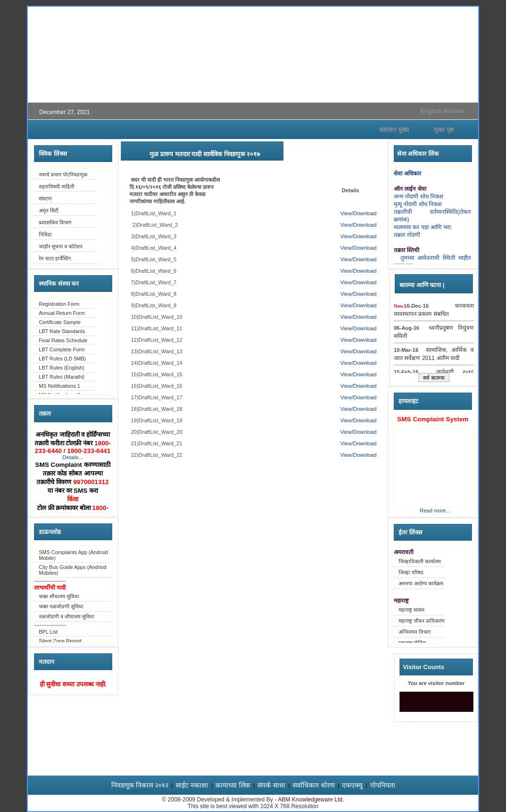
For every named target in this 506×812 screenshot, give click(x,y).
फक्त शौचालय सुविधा (59, 596)
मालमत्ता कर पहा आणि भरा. (423, 227)
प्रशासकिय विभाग (55, 222)
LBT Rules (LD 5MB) (62, 359)
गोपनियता (383, 785)
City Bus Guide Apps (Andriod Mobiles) (73, 570)
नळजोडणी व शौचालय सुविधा (67, 616)
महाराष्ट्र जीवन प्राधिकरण (422, 621)
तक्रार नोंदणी (407, 235)
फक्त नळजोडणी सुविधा (61, 606)
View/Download (358, 213)
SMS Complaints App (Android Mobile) (73, 555)
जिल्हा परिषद (411, 572)
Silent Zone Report (60, 641)
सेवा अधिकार (407, 174)
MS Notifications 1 (59, 386)
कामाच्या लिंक (233, 785)
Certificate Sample (60, 322)
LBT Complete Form (62, 349)
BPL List (48, 632)
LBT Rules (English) (62, 368)
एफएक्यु (352, 785)
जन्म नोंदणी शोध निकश (418, 197)
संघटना (45, 198)
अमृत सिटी (49, 210)
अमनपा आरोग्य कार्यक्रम (421, 583)
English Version (442, 111)
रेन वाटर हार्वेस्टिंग (55, 258)
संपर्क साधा (271, 785)
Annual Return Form (62, 313)
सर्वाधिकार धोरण (314, 785)
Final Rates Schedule (63, 340)
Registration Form (59, 304)
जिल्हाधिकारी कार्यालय (420, 561)
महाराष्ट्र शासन (412, 610)
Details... (73, 457)
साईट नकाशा (192, 785)
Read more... (435, 510)
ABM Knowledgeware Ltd (310, 800)
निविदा (45, 234)
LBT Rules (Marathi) (62, 377)
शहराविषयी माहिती (57, 186)
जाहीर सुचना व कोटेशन (61, 246)
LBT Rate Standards (62, 331)
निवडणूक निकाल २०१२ (140, 785)
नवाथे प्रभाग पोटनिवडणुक (63, 174)
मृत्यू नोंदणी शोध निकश (418, 204)
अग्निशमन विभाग (415, 632)
